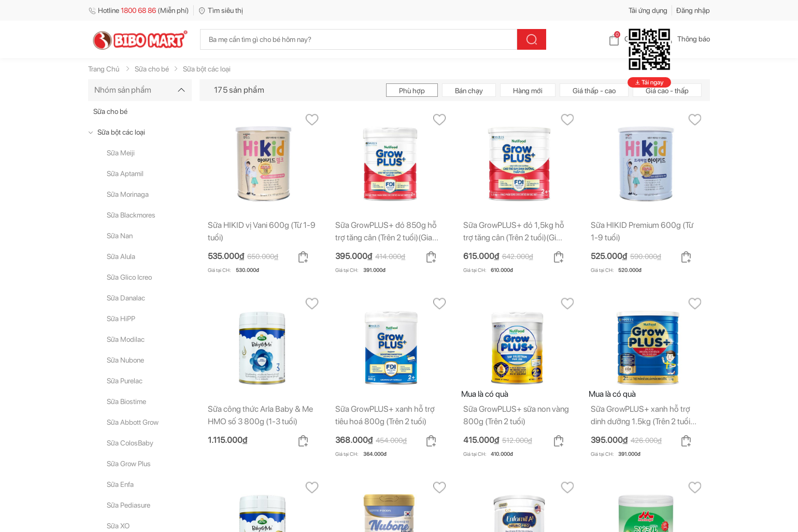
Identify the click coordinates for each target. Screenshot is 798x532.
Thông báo (685, 39)
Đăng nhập (693, 10)
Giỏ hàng (630, 39)
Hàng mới (528, 91)
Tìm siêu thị (220, 10)
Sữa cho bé (110, 111)
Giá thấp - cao (594, 91)
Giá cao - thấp (667, 91)
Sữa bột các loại (121, 132)
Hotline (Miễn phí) (139, 10)
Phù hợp (412, 91)
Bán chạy (469, 91)
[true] (93, 132)
